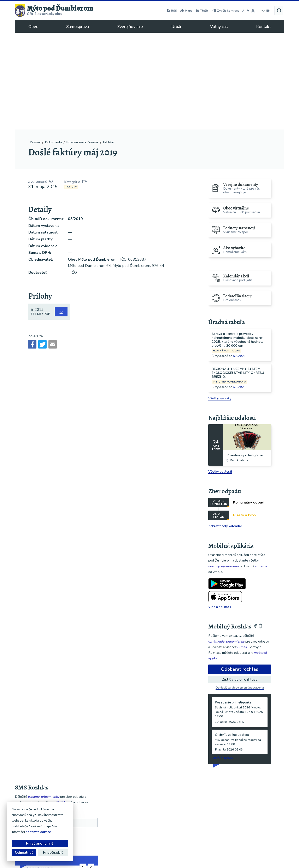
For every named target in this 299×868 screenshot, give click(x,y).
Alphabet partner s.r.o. (145, 857)
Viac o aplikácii (220, 510)
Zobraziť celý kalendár (225, 429)
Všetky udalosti (220, 375)
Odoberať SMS (35, 739)
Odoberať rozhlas (240, 573)
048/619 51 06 (252, 828)
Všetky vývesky (220, 301)
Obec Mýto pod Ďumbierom (210, 857)
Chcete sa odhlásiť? (28, 748)
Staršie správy (222, 661)
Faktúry (71, 90)
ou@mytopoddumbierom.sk (261, 833)
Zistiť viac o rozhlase (240, 583)
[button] (83, 770)
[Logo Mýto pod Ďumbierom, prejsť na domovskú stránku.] (54, 11)
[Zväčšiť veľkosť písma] (253, 11)
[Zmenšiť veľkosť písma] (244, 11)
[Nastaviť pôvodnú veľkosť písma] (248, 11)
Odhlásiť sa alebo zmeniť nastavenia (240, 591)
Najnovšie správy (40, 771)
